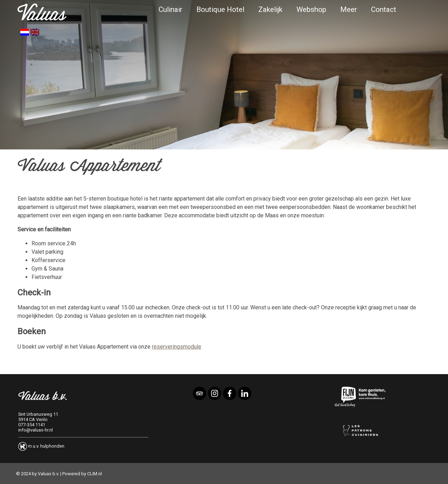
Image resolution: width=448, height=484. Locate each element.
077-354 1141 (32, 425)
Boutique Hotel (220, 9)
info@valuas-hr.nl (36, 430)
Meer (349, 9)
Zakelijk (270, 9)
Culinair (170, 9)
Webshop (311, 9)
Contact (384, 9)
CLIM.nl (94, 474)
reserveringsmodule (177, 347)
